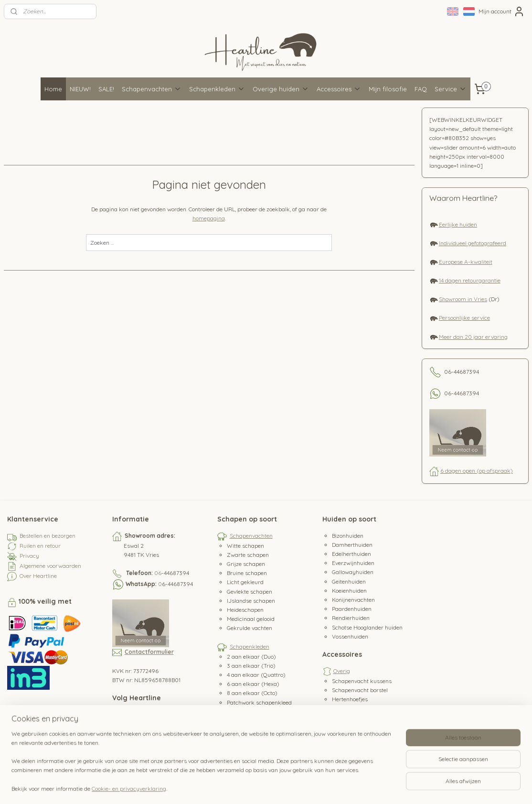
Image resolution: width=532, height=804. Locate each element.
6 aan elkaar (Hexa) (253, 684)
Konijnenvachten (353, 600)
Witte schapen (245, 546)
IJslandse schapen (251, 601)
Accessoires (339, 89)
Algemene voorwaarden (50, 566)
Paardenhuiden (352, 609)
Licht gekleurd (245, 582)
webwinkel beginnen (297, 786)
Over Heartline (38, 576)
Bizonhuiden (348, 536)
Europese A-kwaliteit (466, 262)
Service (451, 89)
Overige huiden (281, 89)
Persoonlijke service (464, 318)
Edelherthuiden (351, 554)
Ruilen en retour (40, 546)
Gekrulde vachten (250, 628)
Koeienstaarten (351, 717)
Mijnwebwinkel (377, 786)
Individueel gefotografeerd (473, 243)
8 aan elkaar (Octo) (252, 693)
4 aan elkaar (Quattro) (256, 675)
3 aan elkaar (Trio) (251, 666)
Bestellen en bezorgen (48, 536)
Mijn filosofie (388, 89)
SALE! (106, 89)
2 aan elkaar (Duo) (251, 657)
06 (158, 573)
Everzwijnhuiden (353, 563)
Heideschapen (245, 610)
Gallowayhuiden (353, 572)
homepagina (209, 218)
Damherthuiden (352, 545)
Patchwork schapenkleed (259, 702)
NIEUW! (80, 89)
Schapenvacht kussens (362, 681)
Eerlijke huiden (458, 224)
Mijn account (502, 11)
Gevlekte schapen (250, 592)
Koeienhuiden (349, 591)
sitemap (246, 786)
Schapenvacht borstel (360, 690)
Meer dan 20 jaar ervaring (473, 337)
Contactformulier (149, 652)
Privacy (29, 556)
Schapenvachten (152, 89)
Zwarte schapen (248, 555)
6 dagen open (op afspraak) (477, 471)
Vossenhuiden (350, 636)
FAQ (421, 89)
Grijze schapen (246, 564)
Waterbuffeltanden (356, 736)
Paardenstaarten (354, 727)
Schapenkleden (217, 89)
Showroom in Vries (463, 299)
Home (53, 89)
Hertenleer (346, 708)
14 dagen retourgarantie (470, 280)
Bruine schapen (247, 573)
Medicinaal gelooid (251, 619)
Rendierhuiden (351, 618)
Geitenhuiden (349, 581)
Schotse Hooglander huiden (367, 627)
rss (264, 786)
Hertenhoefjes (350, 699)
